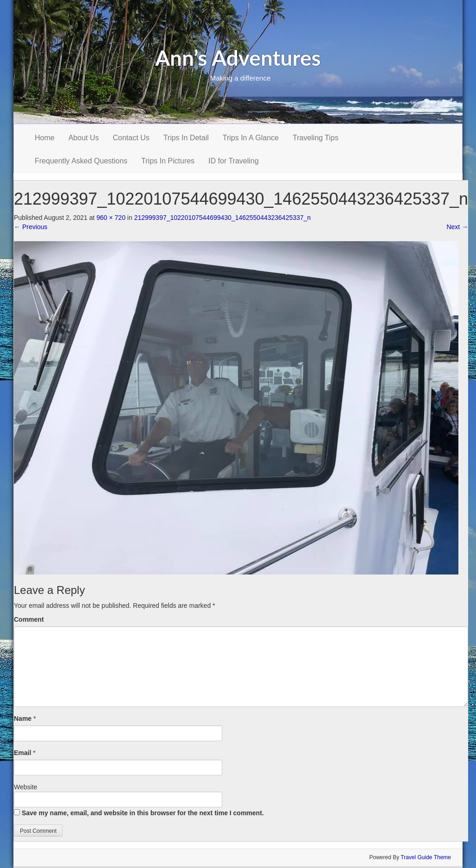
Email (22, 753)
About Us (84, 138)
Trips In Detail (186, 138)
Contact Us (131, 138)
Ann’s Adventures (238, 58)
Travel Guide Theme (426, 857)
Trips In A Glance (251, 138)
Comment (29, 619)
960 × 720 (111, 218)
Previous (31, 227)
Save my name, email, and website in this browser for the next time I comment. (143, 813)
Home (45, 138)
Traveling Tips (316, 138)
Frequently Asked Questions (81, 161)
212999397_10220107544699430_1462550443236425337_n (223, 218)
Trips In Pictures (168, 161)
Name (23, 718)
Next (457, 227)
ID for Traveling (233, 161)
